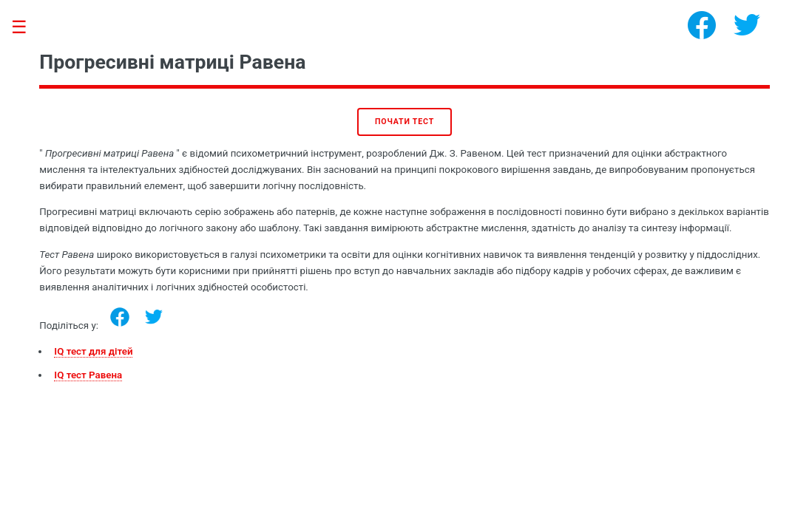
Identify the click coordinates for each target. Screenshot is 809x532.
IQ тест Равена (88, 375)
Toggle (27, 28)
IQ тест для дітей (93, 351)
